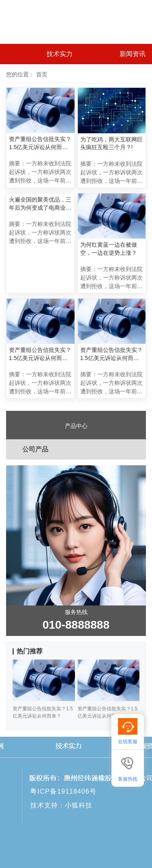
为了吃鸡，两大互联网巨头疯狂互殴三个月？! (111, 143)
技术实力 (60, 54)
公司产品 (35, 449)
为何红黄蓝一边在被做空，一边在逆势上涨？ (109, 249)
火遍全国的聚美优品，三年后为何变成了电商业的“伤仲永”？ (40, 204)
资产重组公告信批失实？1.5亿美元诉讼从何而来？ (40, 143)
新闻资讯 (133, 54)
